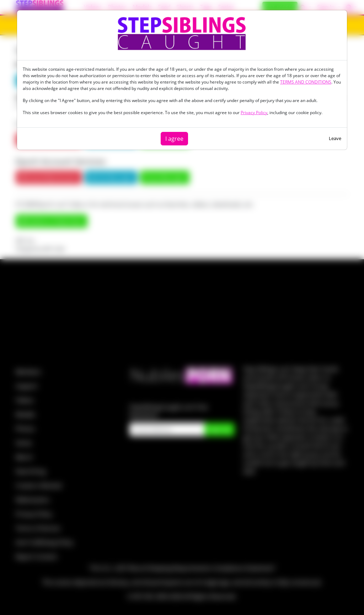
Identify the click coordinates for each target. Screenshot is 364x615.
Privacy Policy (254, 113)
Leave (335, 138)
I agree (174, 139)
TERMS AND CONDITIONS (306, 82)
